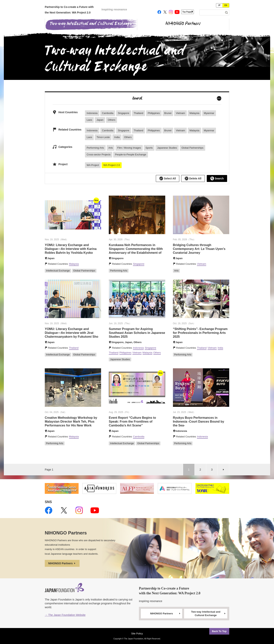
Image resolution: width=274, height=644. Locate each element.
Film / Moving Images (129, 148)
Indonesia (92, 113)
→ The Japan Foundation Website (65, 615)
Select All (168, 178)
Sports (149, 148)
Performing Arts (95, 148)
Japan (100, 120)
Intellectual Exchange (58, 271)
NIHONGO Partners (62, 563)
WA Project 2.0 (112, 165)
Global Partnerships (192, 148)
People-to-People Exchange (131, 155)
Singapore (123, 113)
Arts (111, 148)
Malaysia (194, 113)
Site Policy (137, 634)
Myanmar (209, 113)
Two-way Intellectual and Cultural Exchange (208, 614)
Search (217, 178)
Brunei (168, 113)
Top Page (188, 12)
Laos (89, 120)
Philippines (154, 113)
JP (219, 5)
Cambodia (108, 113)
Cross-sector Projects (99, 155)
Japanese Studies (167, 148)
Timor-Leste (103, 137)
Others (112, 120)
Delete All (193, 178)
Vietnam (180, 113)
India (117, 137)
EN (226, 5)
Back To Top (219, 631)
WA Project (93, 165)
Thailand (139, 113)
